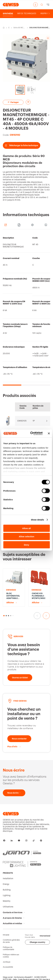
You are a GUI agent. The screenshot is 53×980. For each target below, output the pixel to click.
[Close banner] (49, 433)
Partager (13, 102)
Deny (26, 545)
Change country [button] (37, 942)
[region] (26, 309)
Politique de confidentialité (8, 948)
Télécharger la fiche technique (22, 145)
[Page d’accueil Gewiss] (11, 5)
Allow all (26, 528)
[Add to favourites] (28, 102)
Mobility (7, 901)
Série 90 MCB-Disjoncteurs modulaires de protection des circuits (19, 28)
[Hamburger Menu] (48, 5)
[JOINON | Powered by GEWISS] (22, 853)
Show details (38, 520)
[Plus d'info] (14, 747)
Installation (8, 879)
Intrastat (6, 935)
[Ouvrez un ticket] (20, 678)
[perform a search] (42, 5)
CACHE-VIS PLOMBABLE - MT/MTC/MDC (39, 596)
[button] (4, 616)
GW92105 (22, 421)
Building (7, 890)
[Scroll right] (49, 14)
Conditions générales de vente (11, 941)
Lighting (7, 896)
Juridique (7, 962)
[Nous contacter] (19, 739)
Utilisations (8, 907)
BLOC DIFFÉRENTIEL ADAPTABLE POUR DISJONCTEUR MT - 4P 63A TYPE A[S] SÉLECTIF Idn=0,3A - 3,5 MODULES (13, 596)
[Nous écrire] (14, 793)
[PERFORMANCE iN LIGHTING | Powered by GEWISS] (22, 864)
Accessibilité (8, 967)
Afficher (10, 603)
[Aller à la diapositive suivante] (46, 616)
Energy (9, 28)
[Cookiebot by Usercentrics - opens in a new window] (32, 433)
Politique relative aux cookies (11, 956)
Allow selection (26, 536)
